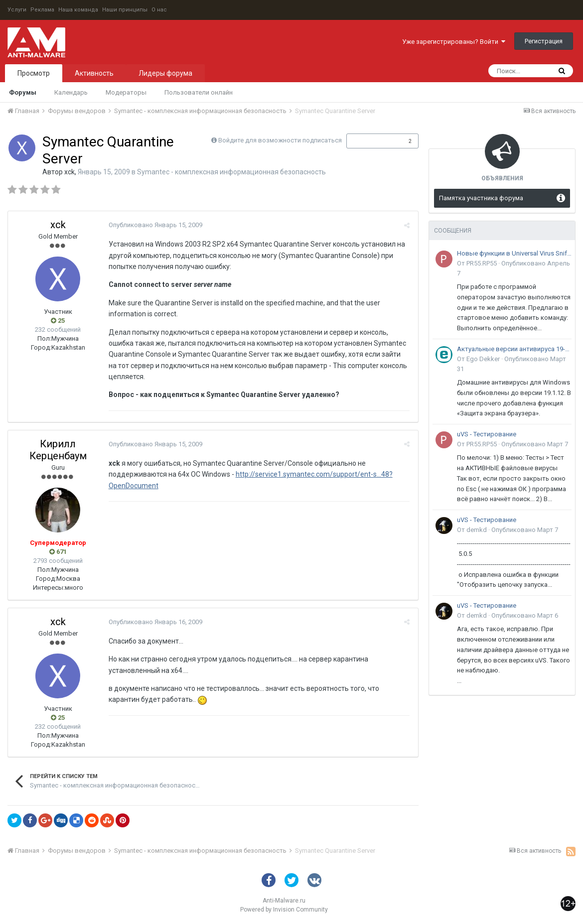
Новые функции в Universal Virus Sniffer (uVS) (514, 253)
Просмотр (34, 73)
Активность (94, 73)
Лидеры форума (165, 73)
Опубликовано (154, 225)
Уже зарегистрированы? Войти (454, 42)
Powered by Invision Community (284, 910)
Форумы (23, 92)
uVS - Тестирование (487, 434)
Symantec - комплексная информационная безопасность (231, 172)
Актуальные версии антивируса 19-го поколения (514, 349)
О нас (159, 10)
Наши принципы (125, 10)
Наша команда (78, 10)
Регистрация (544, 41)
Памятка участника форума (481, 198)
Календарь (71, 92)
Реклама (42, 10)
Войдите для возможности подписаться (280, 140)
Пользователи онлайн (199, 92)
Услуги (17, 10)
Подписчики (372, 141)
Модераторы (126, 92)
